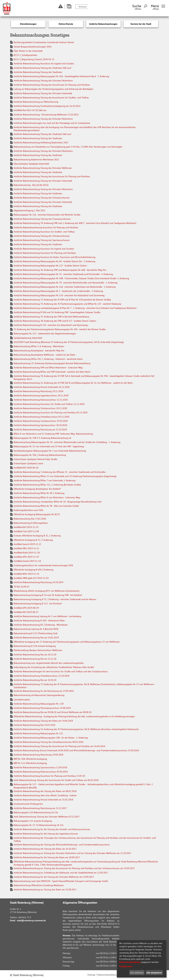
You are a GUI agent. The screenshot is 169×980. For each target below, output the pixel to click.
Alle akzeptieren (154, 973)
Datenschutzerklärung (130, 962)
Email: (13, 920)
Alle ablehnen (137, 973)
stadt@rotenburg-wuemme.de (31, 920)
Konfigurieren (126, 966)
